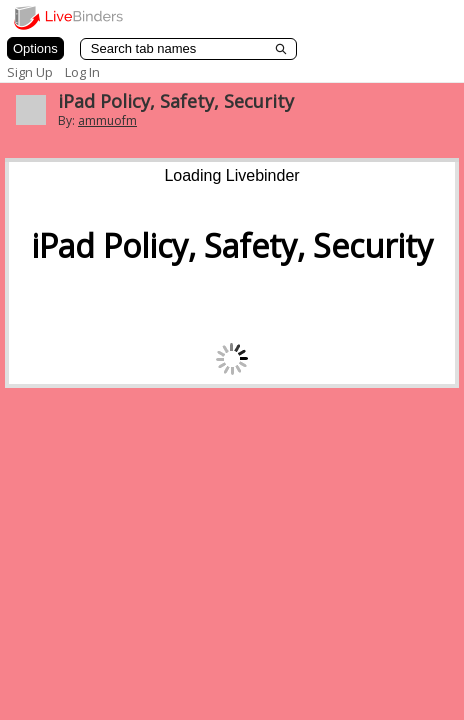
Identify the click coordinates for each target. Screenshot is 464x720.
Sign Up (30, 72)
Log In (82, 72)
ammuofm (107, 120)
